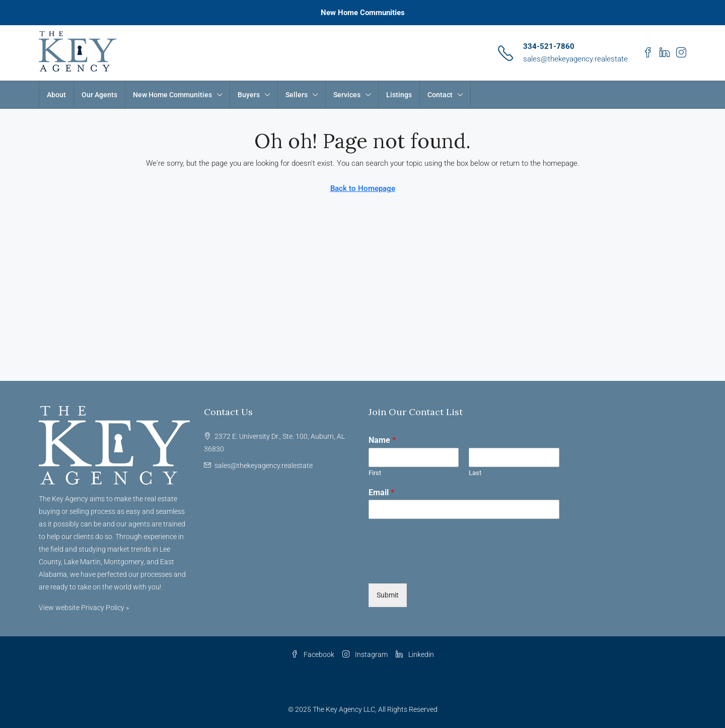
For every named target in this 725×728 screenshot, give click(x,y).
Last (475, 473)
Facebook (313, 654)
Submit (388, 595)
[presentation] (445, 567)
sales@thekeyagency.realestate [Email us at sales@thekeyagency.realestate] (264, 466)
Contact (440, 95)
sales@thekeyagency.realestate (575, 59)
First (375, 473)
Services (347, 95)
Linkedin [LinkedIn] (415, 654)
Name (382, 440)
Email (381, 492)
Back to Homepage (363, 188)
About (56, 95)
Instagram (365, 654)
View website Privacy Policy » (84, 608)
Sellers (297, 95)
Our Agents (99, 95)
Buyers (249, 95)
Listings (399, 95)
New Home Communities (363, 13)
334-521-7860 (549, 46)
